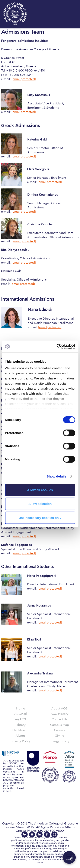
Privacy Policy (21, 741)
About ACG (59, 709)
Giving (60, 736)
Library (21, 725)
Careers (59, 730)
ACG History (60, 714)
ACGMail (20, 714)
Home (21, 709)
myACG (21, 719)
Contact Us (60, 719)
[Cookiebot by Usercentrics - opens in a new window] (57, 347)
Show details (57, 476)
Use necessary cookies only (40, 518)
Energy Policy (60, 741)
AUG (6, 761)
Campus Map (60, 725)
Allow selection (40, 504)
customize (67, 4)
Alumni (21, 736)
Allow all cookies (40, 490)
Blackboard (20, 730)
